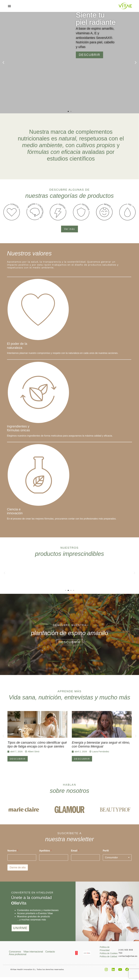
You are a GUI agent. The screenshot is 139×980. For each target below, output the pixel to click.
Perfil (106, 851)
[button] (9, 6)
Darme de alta (18, 867)
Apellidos (45, 851)
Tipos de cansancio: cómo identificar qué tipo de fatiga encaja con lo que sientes (37, 744)
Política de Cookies (109, 953)
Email (75, 851)
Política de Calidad (108, 956)
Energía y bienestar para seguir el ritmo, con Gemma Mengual (101, 744)
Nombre (13, 851)
